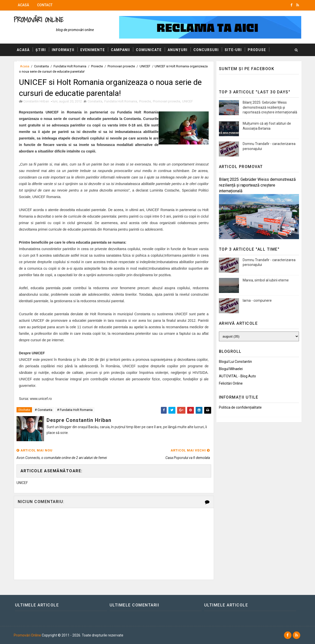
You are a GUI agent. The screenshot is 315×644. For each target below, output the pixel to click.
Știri (41, 50)
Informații (63, 50)
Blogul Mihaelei (231, 369)
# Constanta (44, 410)
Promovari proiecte (167, 101)
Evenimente (93, 50)
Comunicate (149, 50)
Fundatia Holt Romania (121, 101)
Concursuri (206, 50)
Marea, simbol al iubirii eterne (266, 280)
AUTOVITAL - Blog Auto (237, 376)
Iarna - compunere (257, 300)
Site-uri (233, 50)
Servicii (25, 62)
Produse (257, 50)
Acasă (23, 5)
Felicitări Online (231, 383)
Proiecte (145, 101)
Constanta (95, 101)
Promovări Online (39, 20)
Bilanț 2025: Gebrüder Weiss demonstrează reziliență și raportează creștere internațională (270, 107)
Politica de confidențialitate (240, 407)
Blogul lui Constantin (235, 362)
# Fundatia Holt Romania (75, 410)
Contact (45, 5)
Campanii (120, 50)
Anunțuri (178, 50)
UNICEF (188, 101)
